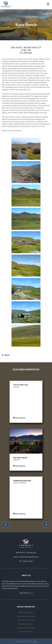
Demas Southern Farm (26, 613)
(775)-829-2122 (31, 553)
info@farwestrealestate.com (29, 557)
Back (6, 355)
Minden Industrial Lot (26, 624)
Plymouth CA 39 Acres (26, 620)
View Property (19, 418)
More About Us (26, 593)
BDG (35, 641)
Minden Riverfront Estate (26, 616)
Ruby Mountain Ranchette (26, 628)
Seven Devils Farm (26, 632)
